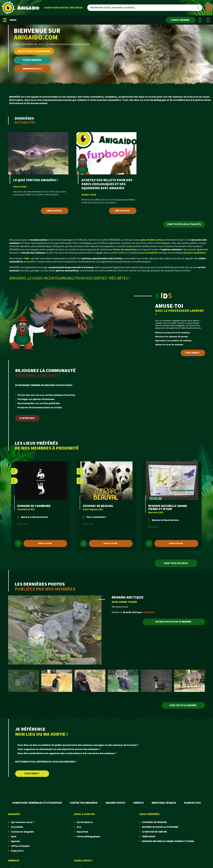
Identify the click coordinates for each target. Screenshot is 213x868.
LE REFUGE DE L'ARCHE (155, 832)
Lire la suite (54, 211)
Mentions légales (164, 803)
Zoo (79, 827)
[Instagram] (208, 20)
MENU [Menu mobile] (10, 20)
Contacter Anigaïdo (84, 803)
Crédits (138, 803)
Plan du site (193, 803)
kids (27, 259)
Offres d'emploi (20, 846)
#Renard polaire (120, 607)
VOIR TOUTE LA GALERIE (183, 705)
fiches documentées (125, 250)
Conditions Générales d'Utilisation (37, 803)
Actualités (17, 827)
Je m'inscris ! (27, 418)
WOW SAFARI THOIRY (124, 602)
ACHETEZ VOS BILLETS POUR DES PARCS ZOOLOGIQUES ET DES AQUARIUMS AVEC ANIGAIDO (107, 184)
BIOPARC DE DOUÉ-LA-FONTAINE (160, 827)
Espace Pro (17, 851)
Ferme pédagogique (88, 837)
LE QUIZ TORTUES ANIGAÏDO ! (35, 180)
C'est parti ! (193, 353)
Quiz (14, 837)
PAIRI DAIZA (149, 837)
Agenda (15, 841)
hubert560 (148, 612)
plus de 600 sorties (152, 240)
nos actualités (149, 253)
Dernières (27, 120)
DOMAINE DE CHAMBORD (34, 506)
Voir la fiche (45, 543)
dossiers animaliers (195, 253)
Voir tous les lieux (176, 563)
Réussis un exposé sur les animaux (173, 333)
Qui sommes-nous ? (23, 822)
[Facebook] (200, 20)
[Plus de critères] (208, 8)
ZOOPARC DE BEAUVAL (98, 506)
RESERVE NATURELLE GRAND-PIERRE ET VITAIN (168, 508)
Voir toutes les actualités (184, 224)
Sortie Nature (85, 822)
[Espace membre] (181, 20)
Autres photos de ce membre (173, 622)
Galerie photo (115, 803)
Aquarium (82, 832)
